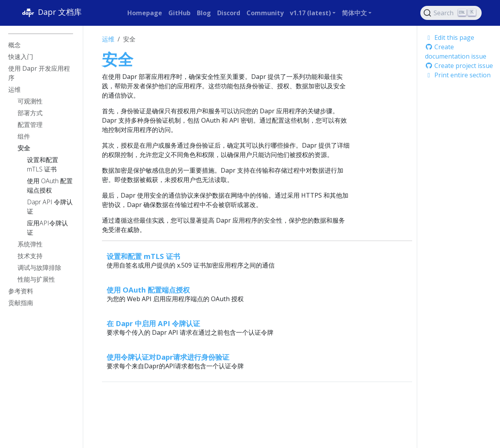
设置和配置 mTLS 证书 (143, 256)
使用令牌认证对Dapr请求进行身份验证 (168, 357)
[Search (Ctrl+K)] (451, 13)
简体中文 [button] (354, 13)
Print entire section (458, 75)
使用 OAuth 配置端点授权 (148, 290)
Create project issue (459, 66)
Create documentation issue (456, 52)
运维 (108, 39)
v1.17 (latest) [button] (310, 13)
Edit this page (450, 37)
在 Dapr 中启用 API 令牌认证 (153, 323)
